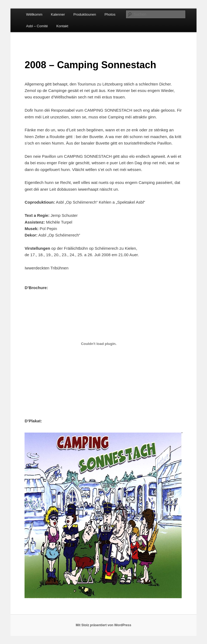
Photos (110, 14)
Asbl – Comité (37, 26)
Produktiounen (85, 14)
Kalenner (58, 14)
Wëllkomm (34, 14)
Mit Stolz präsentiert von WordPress (103, 625)
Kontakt (62, 26)
